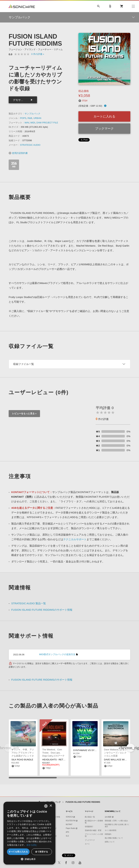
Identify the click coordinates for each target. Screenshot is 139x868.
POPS (23, 118)
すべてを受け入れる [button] (18, 852)
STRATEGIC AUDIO (30, 145)
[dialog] (29, 833)
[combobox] (46, 806)
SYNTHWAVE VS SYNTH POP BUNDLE (94, 750)
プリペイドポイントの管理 (94, 835)
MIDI (33, 123)
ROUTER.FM (71, 821)
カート (87, 844)
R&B (30, 118)
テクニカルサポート (75, 539)
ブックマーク (104, 129)
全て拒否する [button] (42, 852)
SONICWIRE (22, 6)
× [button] (51, 806)
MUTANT (69, 824)
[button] (131, 748)
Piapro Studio (70, 828)
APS (67, 832)
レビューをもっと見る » (24, 413)
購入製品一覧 (90, 817)
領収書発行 (89, 827)
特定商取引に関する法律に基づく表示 (117, 826)
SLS (67, 836)
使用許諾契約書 (18, 153)
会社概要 (108, 817)
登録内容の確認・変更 (93, 830)
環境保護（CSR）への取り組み (116, 821)
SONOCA (69, 817)
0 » (38, 54)
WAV (27, 123)
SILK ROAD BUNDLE (22, 760)
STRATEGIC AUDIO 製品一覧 (29, 603)
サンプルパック (32, 114)
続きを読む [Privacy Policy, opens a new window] (32, 845)
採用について (110, 842)
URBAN (37, 118)
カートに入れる (104, 116)
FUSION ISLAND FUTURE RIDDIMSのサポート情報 (42, 610)
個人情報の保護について (114, 838)
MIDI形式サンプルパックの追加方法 (57, 654)
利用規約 (108, 834)
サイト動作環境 (111, 830)
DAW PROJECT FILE (47, 123)
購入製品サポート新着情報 (94, 822)
